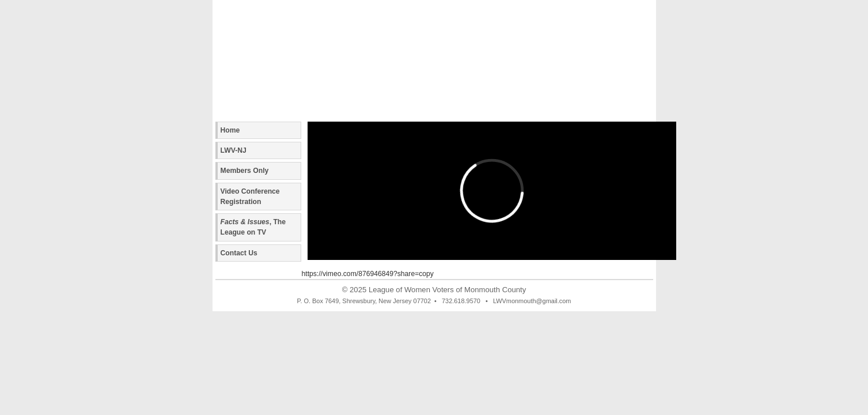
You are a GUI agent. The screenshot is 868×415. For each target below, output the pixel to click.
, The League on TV (253, 227)
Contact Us (239, 253)
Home (230, 130)
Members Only (245, 171)
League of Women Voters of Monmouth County (447, 290)
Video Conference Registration (250, 197)
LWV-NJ (234, 150)
